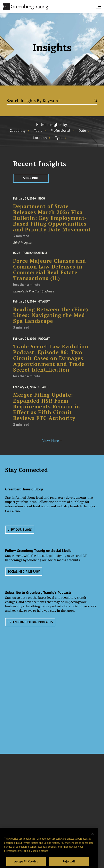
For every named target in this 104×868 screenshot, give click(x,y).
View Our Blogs (20, 530)
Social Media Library (24, 572)
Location (40, 138)
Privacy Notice (30, 853)
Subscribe (31, 178)
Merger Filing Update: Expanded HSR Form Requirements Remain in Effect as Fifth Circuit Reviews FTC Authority (47, 412)
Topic (38, 131)
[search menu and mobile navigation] (100, 7)
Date (82, 131)
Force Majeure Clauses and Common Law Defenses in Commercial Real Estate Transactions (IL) (50, 275)
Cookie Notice (51, 853)
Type (59, 138)
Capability (18, 131)
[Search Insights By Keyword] (50, 101)
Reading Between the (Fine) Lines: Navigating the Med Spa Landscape (51, 320)
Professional (60, 131)
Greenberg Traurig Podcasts (30, 622)
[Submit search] (96, 101)
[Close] (93, 845)
